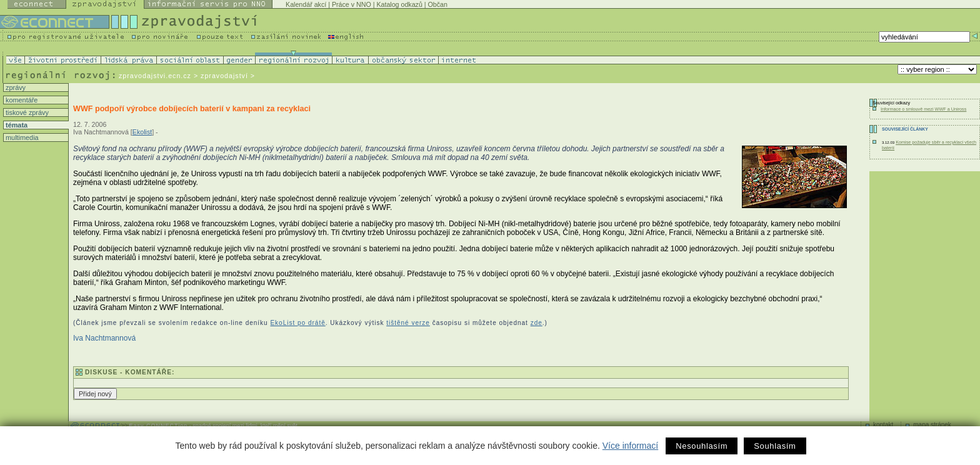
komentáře (21, 100)
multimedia (21, 137)
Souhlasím (775, 446)
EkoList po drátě (297, 323)
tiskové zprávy (26, 112)
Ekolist (142, 132)
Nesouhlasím (702, 446)
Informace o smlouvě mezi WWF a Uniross (923, 109)
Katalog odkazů (399, 4)
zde (537, 323)
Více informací (630, 446)
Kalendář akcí (306, 4)
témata (16, 125)
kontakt (883, 425)
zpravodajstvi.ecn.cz (155, 76)
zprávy (15, 87)
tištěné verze (408, 323)
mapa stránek (932, 425)
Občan (438, 4)
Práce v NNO (352, 4)
